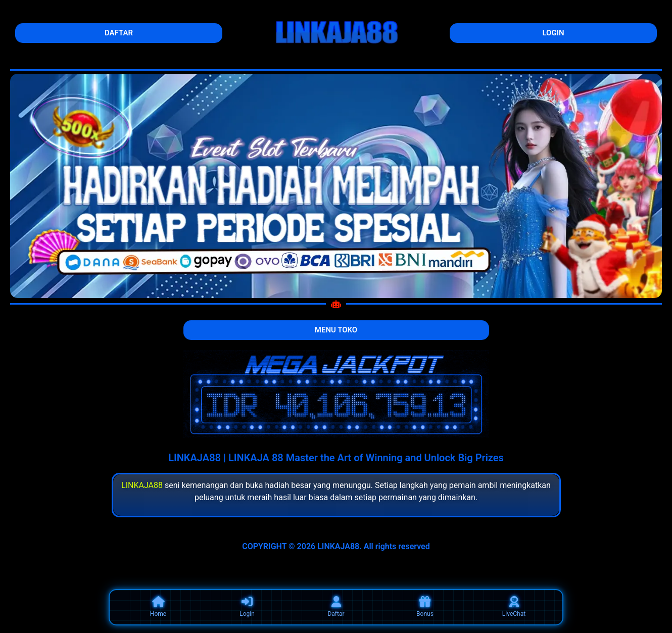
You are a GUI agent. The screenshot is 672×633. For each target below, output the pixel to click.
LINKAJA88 (142, 485)
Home (158, 607)
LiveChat (514, 607)
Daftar (336, 607)
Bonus (425, 607)
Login (247, 607)
